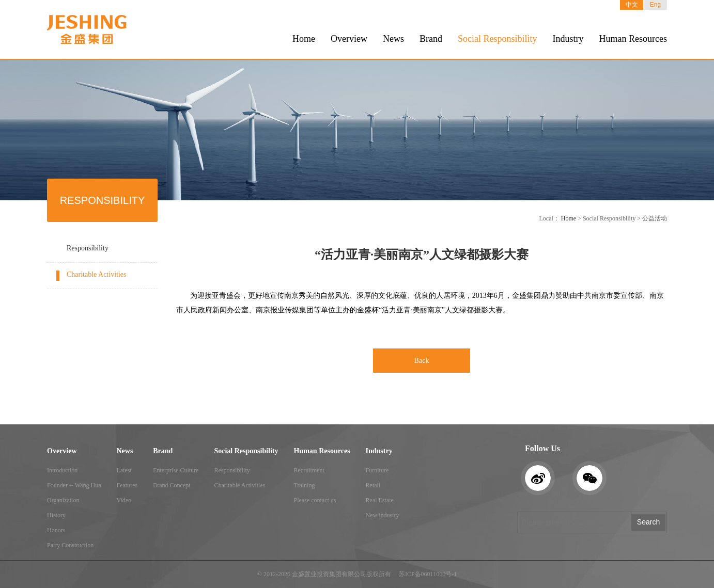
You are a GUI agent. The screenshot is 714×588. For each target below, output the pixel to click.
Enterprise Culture (176, 470)
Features (127, 485)
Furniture (377, 470)
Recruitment (309, 470)
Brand (431, 39)
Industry (568, 39)
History (56, 515)
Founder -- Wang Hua (74, 485)
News (393, 39)
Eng (655, 5)
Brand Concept (172, 485)
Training (305, 485)
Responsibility (88, 248)
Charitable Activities (96, 274)
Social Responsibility (498, 39)
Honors (56, 530)
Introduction (62, 470)
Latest (124, 470)
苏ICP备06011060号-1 (428, 574)
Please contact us (315, 500)
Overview (349, 39)
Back (422, 361)
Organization (63, 500)
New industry (383, 515)
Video (124, 500)
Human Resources (633, 39)
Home (304, 39)
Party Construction (70, 545)
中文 (632, 5)
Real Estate (380, 500)
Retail (373, 485)
